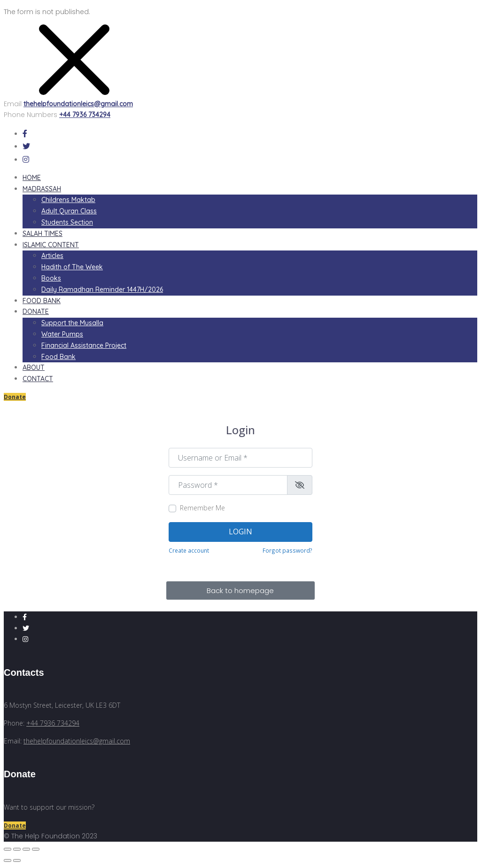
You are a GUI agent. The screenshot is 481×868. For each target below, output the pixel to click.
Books (51, 278)
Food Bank (42, 301)
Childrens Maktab (68, 200)
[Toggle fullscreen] (26, 849)
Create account (189, 550)
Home (32, 178)
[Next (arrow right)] (17, 860)
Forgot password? (287, 550)
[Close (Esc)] (8, 849)
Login (240, 532)
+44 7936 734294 (85, 115)
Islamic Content (51, 245)
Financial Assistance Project (84, 345)
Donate (36, 312)
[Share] (17, 849)
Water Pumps (62, 334)
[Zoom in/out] (36, 849)
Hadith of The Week (72, 267)
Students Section (67, 222)
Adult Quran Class (69, 211)
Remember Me (202, 508)
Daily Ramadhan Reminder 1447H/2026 (102, 289)
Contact (38, 379)
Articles (52, 256)
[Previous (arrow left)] (8, 860)
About (34, 368)
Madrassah (42, 189)
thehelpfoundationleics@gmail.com (78, 104)
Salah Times (43, 234)
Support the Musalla (72, 323)
